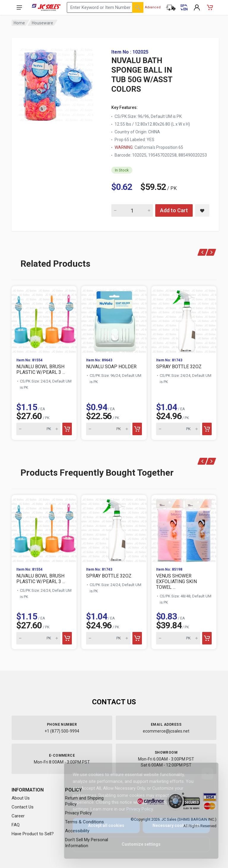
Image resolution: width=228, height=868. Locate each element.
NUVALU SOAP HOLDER (111, 367)
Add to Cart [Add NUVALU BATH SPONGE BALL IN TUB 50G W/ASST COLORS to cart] (174, 210)
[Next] (211, 252)
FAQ (16, 825)
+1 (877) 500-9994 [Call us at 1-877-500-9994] (62, 731)
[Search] (138, 7)
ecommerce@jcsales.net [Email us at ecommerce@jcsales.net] (166, 731)
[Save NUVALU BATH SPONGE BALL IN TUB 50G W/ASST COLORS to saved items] (202, 210)
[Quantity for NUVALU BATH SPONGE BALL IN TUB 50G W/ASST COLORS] (132, 210)
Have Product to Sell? (33, 834)
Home (19, 23)
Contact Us (23, 807)
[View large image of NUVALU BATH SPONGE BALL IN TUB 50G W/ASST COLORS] (56, 83)
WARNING (124, 147)
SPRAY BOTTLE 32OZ (179, 367)
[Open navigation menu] (19, 7)
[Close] (203, 774)
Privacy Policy (136, 809)
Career (18, 816)
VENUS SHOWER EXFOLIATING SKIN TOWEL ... (176, 581)
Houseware (42, 23)
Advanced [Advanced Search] (153, 7)
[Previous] (203, 252)
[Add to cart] (67, 429)
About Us (21, 798)
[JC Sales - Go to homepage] (46, 7)
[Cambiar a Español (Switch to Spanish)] (184, 7)
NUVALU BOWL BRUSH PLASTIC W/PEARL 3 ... (41, 369)
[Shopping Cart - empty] (210, 7)
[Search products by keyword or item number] (105, 7)
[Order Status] (171, 7)
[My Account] (197, 7)
